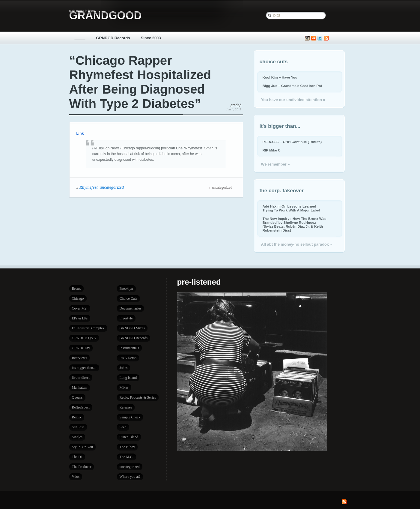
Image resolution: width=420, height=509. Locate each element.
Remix (77, 417)
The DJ (77, 457)
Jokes (124, 368)
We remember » (276, 164)
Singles (77, 437)
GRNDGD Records (113, 38)
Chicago (78, 298)
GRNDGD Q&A (84, 338)
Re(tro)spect (81, 407)
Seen (123, 427)
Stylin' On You (83, 447)
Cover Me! (80, 308)
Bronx (76, 289)
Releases (126, 407)
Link (80, 133)
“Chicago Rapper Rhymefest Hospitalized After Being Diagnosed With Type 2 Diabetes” (140, 82)
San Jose (78, 427)
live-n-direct (81, 378)
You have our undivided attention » (293, 100)
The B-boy (127, 447)
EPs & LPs (80, 318)
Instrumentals (129, 348)
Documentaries (131, 308)
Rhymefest (89, 187)
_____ (80, 38)
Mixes (124, 388)
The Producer (82, 467)
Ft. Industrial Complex (88, 328)
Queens (77, 397)
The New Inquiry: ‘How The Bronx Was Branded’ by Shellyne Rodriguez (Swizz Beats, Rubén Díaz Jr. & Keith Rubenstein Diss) (295, 224)
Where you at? (130, 477)
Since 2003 (151, 38)
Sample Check (130, 417)
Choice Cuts (128, 298)
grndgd (236, 105)
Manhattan (80, 388)
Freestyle (126, 318)
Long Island (128, 378)
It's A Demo (128, 358)
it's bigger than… (84, 368)
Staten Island (129, 437)
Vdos (76, 477)
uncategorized (112, 187)
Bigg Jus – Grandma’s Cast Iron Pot (292, 86)
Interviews (80, 358)
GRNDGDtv (81, 348)
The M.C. (127, 457)
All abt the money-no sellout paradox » (297, 244)
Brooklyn (126, 289)
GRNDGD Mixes (132, 328)
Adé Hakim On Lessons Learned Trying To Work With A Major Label (291, 208)
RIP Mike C (272, 150)
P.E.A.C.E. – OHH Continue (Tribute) (292, 142)
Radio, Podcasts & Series (138, 397)
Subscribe (326, 38)
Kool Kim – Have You (280, 77)
